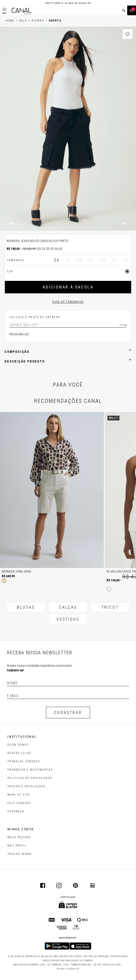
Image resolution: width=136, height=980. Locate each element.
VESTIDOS (68, 619)
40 (91, 260)
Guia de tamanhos (68, 302)
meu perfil (17, 846)
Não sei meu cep (19, 334)
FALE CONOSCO (19, 803)
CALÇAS (68, 607)
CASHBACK (16, 811)
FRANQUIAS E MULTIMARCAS (30, 770)
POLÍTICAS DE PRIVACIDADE (30, 778)
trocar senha (20, 854)
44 (115, 260)
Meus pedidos (19, 837)
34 (57, 260)
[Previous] (12, 223)
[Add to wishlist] (127, 34)
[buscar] (124, 11)
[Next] (124, 223)
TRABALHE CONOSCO (24, 761)
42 (103, 260)
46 (126, 260)
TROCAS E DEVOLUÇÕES (26, 786)
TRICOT (110, 607)
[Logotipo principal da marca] (22, 11)
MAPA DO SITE (19, 795)
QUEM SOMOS (18, 745)
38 (80, 260)
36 (68, 260)
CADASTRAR (68, 712)
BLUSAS (26, 607)
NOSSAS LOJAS (19, 753)
